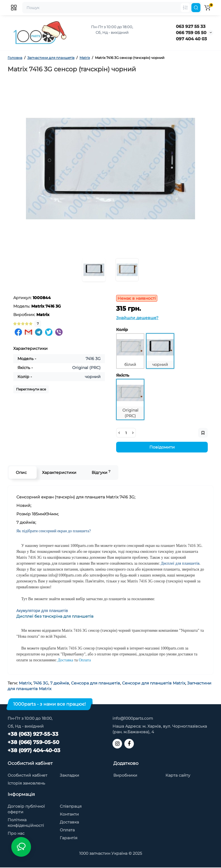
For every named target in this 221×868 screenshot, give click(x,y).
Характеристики (59, 472)
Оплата (67, 830)
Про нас (16, 833)
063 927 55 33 (191, 26)
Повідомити (162, 447)
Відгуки (101, 472)
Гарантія (68, 838)
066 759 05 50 (191, 33)
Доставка (69, 822)
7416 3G (41, 683)
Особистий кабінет (27, 775)
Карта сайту (178, 775)
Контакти (69, 814)
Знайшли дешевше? (137, 318)
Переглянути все (31, 389)
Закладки (69, 775)
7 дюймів (60, 683)
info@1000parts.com (133, 718)
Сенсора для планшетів (96, 683)
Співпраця (71, 806)
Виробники (125, 775)
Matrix (25, 683)
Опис (21, 472)
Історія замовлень (26, 783)
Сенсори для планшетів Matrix (154, 683)
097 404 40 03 (191, 39)
